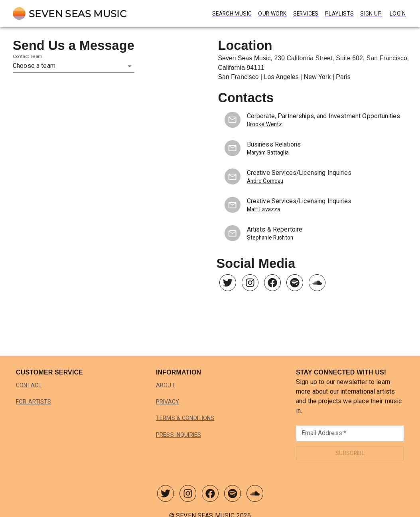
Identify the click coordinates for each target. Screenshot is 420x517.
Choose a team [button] (34, 66)
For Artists (35, 402)
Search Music (220, 14)
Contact (30, 385)
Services (301, 14)
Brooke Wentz (264, 124)
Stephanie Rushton (271, 238)
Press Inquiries (181, 435)
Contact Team (28, 56)
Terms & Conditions (187, 418)
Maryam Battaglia (269, 153)
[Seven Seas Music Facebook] (272, 284)
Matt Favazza (264, 209)
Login (398, 14)
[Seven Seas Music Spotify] (295, 284)
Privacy (168, 402)
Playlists (337, 14)
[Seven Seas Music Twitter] (228, 284)
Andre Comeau (266, 181)
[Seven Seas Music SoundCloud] (317, 284)
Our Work (264, 14)
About (166, 385)
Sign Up (370, 14)
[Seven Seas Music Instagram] (250, 284)
